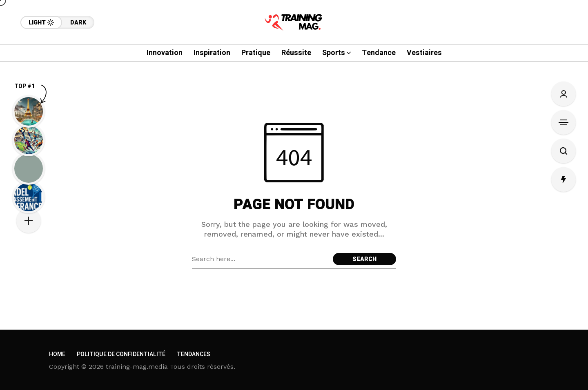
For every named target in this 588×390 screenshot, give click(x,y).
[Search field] (260, 259)
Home (57, 354)
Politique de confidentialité (121, 354)
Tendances (194, 354)
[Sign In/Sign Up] (563, 94)
